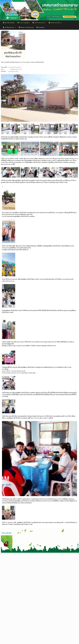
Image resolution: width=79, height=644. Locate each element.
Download (40, 27)
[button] (7, 98)
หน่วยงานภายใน (55, 23)
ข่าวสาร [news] (24, 23)
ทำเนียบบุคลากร (9, 27)
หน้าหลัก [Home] (9, 23)
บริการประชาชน (39, 23)
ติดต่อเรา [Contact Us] (26, 27)
